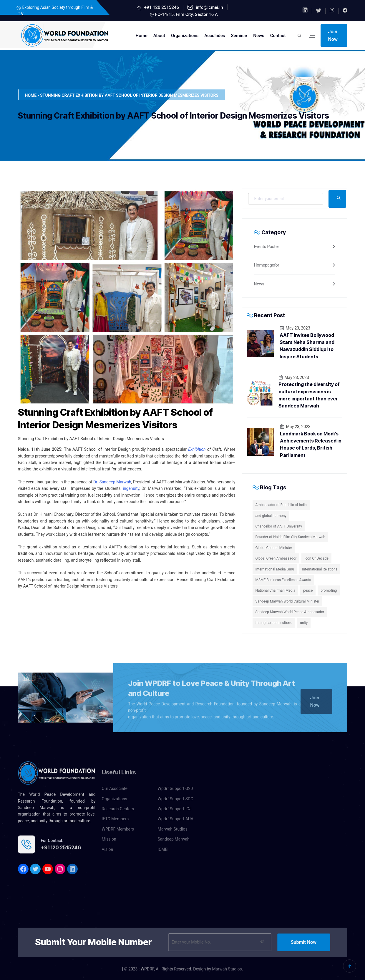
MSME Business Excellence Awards (283, 580)
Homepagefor (267, 265)
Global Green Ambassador (276, 558)
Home (142, 36)
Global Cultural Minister (274, 548)
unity (304, 623)
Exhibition (197, 449)
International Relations (320, 569)
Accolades (215, 36)
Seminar (239, 36)
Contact (278, 36)
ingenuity (131, 488)
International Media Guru (275, 569)
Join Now (333, 35)
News (259, 36)
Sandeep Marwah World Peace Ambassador (290, 612)
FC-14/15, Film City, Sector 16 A (186, 14)
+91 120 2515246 (161, 7)
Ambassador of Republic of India (281, 505)
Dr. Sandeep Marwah (112, 482)
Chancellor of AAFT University (279, 526)
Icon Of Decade (316, 558)
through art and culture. (274, 623)
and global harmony (271, 516)
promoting (329, 590)
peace (308, 590)
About (159, 36)
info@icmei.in (209, 7)
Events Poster (267, 247)
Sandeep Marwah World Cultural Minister (287, 601)
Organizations (185, 36)
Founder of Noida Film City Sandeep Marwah (290, 537)
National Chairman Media (275, 590)
